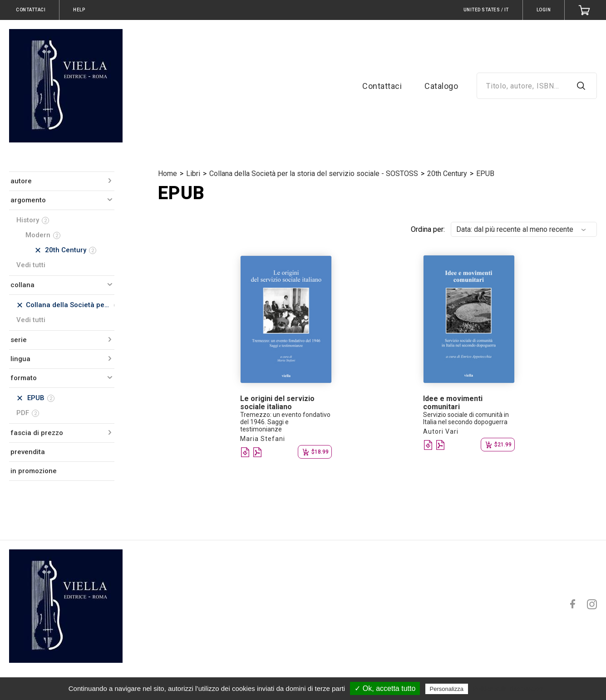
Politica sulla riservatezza (508, 689)
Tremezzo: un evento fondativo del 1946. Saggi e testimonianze (285, 422)
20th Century (447, 174)
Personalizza (447, 689)
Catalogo (441, 86)
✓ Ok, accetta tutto (385, 688)
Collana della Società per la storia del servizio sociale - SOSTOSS (314, 174)
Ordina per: (428, 229)
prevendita (28, 452)
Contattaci (382, 86)
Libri (193, 174)
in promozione (34, 471)
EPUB (485, 174)
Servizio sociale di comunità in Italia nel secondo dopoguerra (466, 418)
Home (168, 174)
